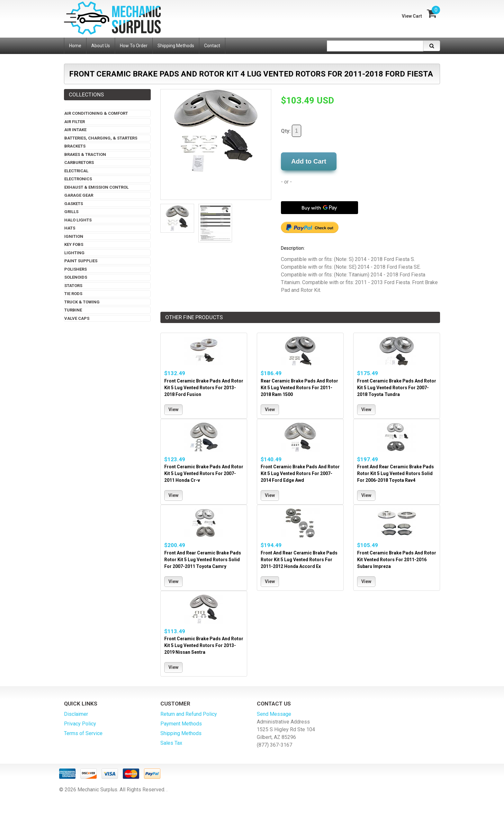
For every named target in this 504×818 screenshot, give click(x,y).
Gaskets (74, 204)
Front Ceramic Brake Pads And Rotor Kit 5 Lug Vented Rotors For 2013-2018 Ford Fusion (204, 388)
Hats (70, 228)
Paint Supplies (81, 261)
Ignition (74, 236)
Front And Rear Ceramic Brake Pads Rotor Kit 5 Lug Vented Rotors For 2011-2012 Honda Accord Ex (299, 560)
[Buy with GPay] (319, 208)
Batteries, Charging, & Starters (101, 138)
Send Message (274, 714)
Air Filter (75, 122)
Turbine (73, 310)
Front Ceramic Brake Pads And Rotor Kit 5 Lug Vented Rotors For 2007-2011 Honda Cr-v (204, 473)
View (173, 409)
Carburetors (79, 162)
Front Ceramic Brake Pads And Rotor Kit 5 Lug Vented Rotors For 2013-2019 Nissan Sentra (204, 645)
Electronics (78, 179)
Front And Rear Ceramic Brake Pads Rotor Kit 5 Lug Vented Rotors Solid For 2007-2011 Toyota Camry (203, 560)
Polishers (76, 269)
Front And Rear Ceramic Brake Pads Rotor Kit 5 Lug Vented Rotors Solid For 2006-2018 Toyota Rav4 (396, 473)
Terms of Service (83, 733)
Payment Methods (181, 724)
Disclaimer (76, 714)
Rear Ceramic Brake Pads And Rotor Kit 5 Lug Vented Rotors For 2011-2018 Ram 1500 (299, 388)
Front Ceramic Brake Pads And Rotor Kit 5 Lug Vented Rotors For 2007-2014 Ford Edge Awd (300, 473)
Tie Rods (73, 294)
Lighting (74, 253)
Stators (73, 286)
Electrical (76, 171)
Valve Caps (77, 318)
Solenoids (76, 277)
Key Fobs (74, 244)
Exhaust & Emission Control (96, 187)
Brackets (75, 146)
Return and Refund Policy (189, 714)
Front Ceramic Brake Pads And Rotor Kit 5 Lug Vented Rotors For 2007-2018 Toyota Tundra (397, 388)
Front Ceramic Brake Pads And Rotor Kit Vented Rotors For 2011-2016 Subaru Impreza (397, 560)
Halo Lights (78, 220)
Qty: (291, 131)
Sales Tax (171, 743)
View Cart (412, 16)
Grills (71, 212)
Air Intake (75, 130)
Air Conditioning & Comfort (96, 113)
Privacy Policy (80, 724)
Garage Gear (79, 195)
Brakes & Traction (85, 154)
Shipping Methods (181, 733)
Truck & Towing (82, 302)
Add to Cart (309, 161)
